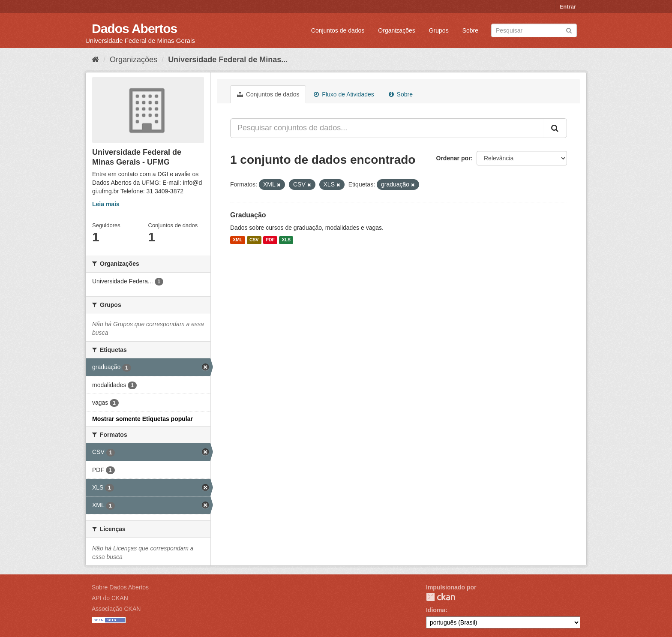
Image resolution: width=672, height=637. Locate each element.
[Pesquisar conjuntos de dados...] (387, 128)
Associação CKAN (116, 609)
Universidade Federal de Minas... (228, 60)
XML (237, 240)
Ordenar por (454, 158)
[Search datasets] (534, 30)
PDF (270, 240)
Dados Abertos (134, 29)
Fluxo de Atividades (344, 94)
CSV (254, 240)
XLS (286, 240)
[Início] (95, 60)
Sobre (470, 30)
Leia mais (106, 204)
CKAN (441, 597)
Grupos (439, 30)
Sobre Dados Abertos (120, 587)
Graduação (248, 215)
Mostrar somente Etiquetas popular (142, 419)
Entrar (568, 7)
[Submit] (569, 30)
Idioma (436, 610)
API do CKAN (110, 598)
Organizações (396, 30)
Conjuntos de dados (338, 30)
